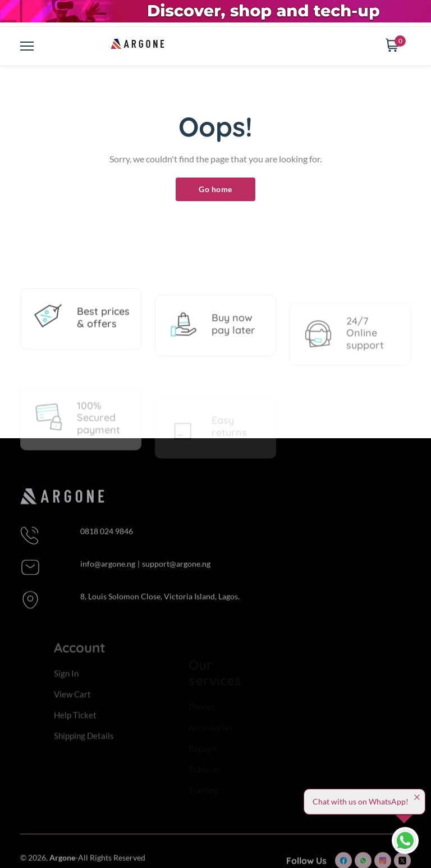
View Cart (72, 710)
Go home (215, 189)
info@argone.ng (108, 577)
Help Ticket (75, 730)
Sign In (66, 689)
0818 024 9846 (107, 545)
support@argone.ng (176, 577)
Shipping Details (84, 751)
